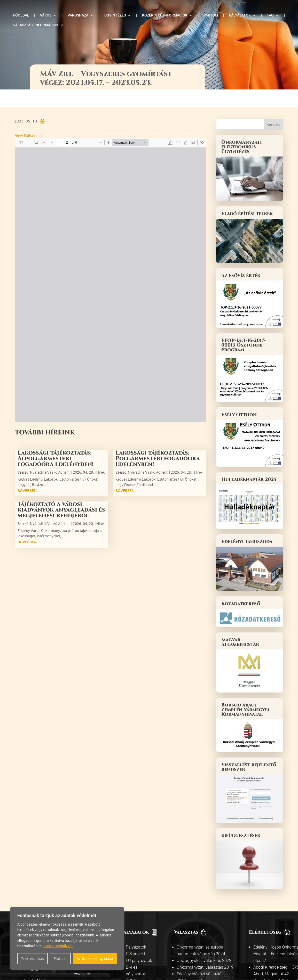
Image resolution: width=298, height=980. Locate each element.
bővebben (27, 473)
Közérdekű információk (165, 15)
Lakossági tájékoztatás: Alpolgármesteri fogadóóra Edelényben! (56, 441)
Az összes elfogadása (95, 958)
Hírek (100, 455)
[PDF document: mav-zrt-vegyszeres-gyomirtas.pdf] (110, 263)
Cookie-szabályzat (58, 946)
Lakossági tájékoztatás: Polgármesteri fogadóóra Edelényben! (158, 441)
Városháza (78, 15)
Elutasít (60, 958)
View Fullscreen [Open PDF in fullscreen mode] (28, 118)
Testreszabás (33, 958)
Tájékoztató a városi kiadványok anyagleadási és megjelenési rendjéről (61, 492)
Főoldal (21, 15)
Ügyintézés (115, 15)
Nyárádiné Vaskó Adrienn (50, 455)
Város (46, 15)
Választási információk (36, 25)
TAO (270, 15)
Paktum (211, 15)
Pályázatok (240, 15)
